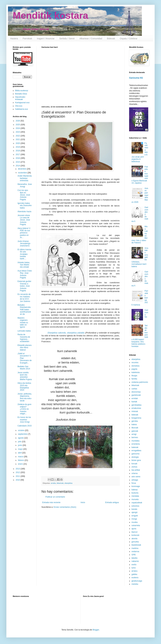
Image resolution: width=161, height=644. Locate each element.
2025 (18, 125)
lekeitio (134, 558)
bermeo (135, 437)
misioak (135, 411)
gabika (134, 574)
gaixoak (135, 431)
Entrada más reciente (51, 502)
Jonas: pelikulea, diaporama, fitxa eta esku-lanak (25, 397)
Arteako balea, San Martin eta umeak (24, 265)
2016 (18, 158)
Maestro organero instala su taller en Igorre (23, 323)
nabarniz (135, 561)
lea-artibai (136, 470)
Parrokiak (27, 39)
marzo (21, 457)
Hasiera (14, 39)
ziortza (134, 467)
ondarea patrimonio (140, 382)
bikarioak (60, 483)
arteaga (135, 480)
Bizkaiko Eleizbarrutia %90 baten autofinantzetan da (24, 310)
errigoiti (135, 516)
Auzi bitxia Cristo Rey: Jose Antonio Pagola (25, 274)
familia (134, 379)
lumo (134, 568)
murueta (135, 499)
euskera (135, 578)
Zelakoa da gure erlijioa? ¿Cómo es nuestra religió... (24, 409)
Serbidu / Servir (67, 39)
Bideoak (111, 39)
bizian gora (136, 460)
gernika (135, 421)
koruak (134, 464)
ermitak (135, 398)
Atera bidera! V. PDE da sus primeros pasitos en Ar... (24, 233)
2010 (18, 480)
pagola (134, 369)
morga (134, 519)
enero (21, 464)
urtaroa (135, 473)
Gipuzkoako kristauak (20, 98)
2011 (18, 476)
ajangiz (135, 512)
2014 (18, 166)
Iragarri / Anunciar (46, 39)
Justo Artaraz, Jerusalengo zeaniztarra (24, 244)
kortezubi (135, 535)
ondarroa (135, 551)
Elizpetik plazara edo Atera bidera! (24, 348)
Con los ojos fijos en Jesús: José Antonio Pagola (24, 195)
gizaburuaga (137, 581)
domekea (135, 366)
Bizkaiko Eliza (21, 94)
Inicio (83, 502)
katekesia (136, 372)
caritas (134, 389)
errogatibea (136, 451)
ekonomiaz (136, 392)
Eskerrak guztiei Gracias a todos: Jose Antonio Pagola (24, 286)
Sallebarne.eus (22, 109)
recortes (135, 362)
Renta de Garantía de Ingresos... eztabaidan (24, 338)
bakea (134, 424)
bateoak (135, 447)
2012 (18, 472)
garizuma (135, 454)
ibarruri (134, 532)
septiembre (23, 434)
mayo (21, 449)
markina (135, 548)
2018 (18, 151)
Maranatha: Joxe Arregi (25, 185)
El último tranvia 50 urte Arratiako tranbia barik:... (24, 254)
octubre (21, 430)
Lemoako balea (24, 331)
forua (134, 483)
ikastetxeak (136, 545)
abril (20, 453)
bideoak (135, 415)
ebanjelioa (68, 483)
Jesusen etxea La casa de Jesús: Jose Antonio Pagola (24, 220)
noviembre (23, 173)
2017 (18, 154)
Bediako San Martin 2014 (24, 368)
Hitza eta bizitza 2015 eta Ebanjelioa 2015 (24, 387)
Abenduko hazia (24, 212)
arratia (53, 483)
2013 (18, 469)
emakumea (136, 408)
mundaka (135, 441)
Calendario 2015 (25, 426)
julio (20, 442)
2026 (18, 121)
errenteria (136, 444)
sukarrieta (136, 525)
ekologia (135, 457)
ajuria (134, 529)
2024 (18, 128)
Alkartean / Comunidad (91, 39)
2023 (18, 132)
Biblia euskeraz (22, 91)
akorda (134, 539)
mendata (135, 496)
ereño (134, 565)
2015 (18, 162)
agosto (21, 438)
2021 (18, 139)
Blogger (96, 630)
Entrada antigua (112, 502)
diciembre (22, 169)
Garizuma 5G (136, 78)
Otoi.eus (19, 106)
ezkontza (135, 506)
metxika (135, 584)
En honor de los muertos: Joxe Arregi (24, 420)
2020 (18, 143)
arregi (134, 434)
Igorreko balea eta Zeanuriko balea (25, 206)
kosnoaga (136, 486)
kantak (134, 402)
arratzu (134, 571)
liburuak (135, 428)
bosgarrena (136, 418)
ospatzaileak (137, 503)
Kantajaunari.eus (22, 103)
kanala (134, 509)
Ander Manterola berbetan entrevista (25, 178)
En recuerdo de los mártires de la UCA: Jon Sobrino (24, 298)
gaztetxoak (136, 395)
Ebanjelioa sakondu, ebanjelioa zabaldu (66, 333)
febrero (21, 460)
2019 (18, 147)
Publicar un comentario (55, 497)
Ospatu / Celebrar (129, 39)
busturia (135, 493)
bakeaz (135, 490)
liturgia (134, 376)
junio (20, 445)
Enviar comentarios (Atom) (65, 507)
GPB (134, 555)
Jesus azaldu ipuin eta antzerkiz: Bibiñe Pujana (25, 376)
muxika (135, 522)
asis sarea (136, 477)
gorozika (135, 542)
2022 (18, 136)
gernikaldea (136, 405)
